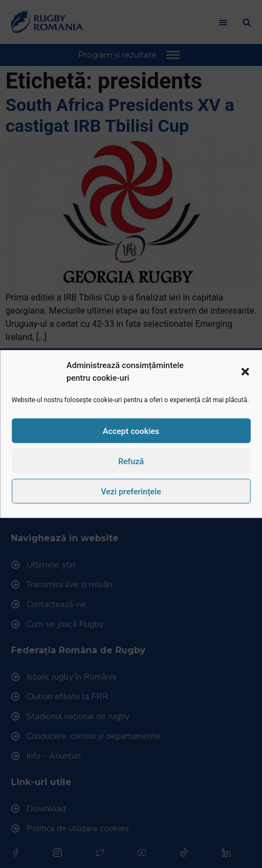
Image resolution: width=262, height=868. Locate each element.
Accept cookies (131, 431)
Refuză (131, 461)
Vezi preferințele (131, 491)
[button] (245, 371)
